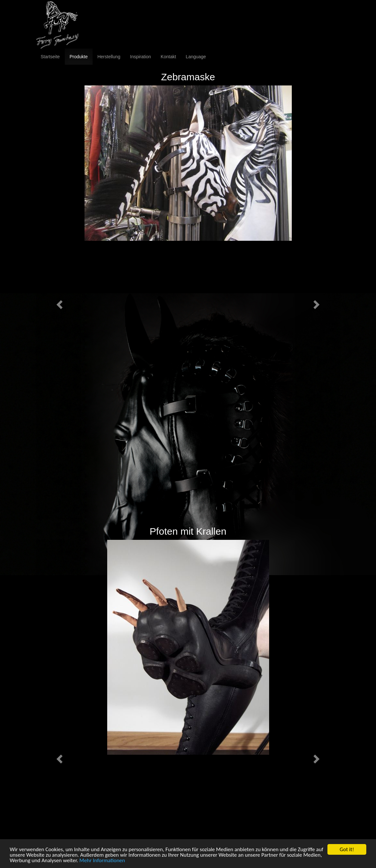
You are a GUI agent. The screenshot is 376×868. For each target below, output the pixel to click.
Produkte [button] (79, 57)
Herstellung (109, 57)
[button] (59, 302)
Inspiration (141, 57)
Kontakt (168, 57)
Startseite (50, 57)
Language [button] (196, 57)
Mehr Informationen (102, 862)
